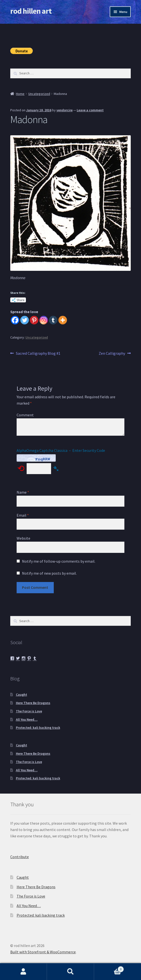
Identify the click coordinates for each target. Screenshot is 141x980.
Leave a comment (90, 110)
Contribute (20, 857)
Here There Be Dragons (33, 703)
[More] (63, 320)
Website (23, 538)
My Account (23, 972)
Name (23, 492)
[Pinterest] (34, 320)
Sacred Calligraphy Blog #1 (38, 353)
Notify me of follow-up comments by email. (59, 561)
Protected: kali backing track (38, 728)
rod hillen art (31, 11)
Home (20, 94)
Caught (22, 695)
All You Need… (27, 719)
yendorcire (65, 110)
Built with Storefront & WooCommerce (43, 952)
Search (70, 972)
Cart (109, 968)
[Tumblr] (53, 320)
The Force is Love (29, 711)
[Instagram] (44, 320)
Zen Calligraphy (112, 353)
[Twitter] (25, 320)
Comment (25, 415)
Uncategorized (39, 94)
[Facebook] (15, 320)
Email (23, 515)
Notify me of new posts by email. (49, 573)
